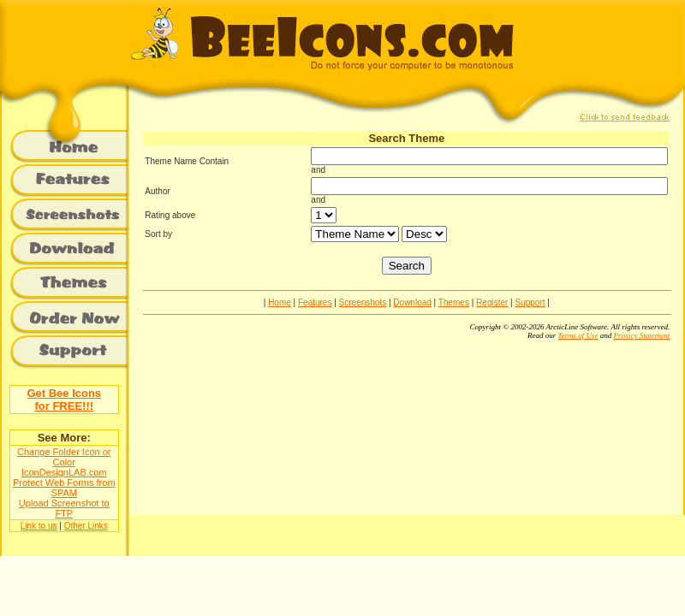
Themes (454, 302)
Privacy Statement (642, 335)
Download (412, 302)
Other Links (86, 526)
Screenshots (363, 302)
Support (530, 302)
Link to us (39, 526)
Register (492, 302)
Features (315, 302)
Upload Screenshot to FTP (64, 508)
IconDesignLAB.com (64, 472)
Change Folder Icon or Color (64, 457)
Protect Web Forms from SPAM (64, 488)
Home (280, 302)
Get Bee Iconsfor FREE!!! (64, 400)
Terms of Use (578, 335)
